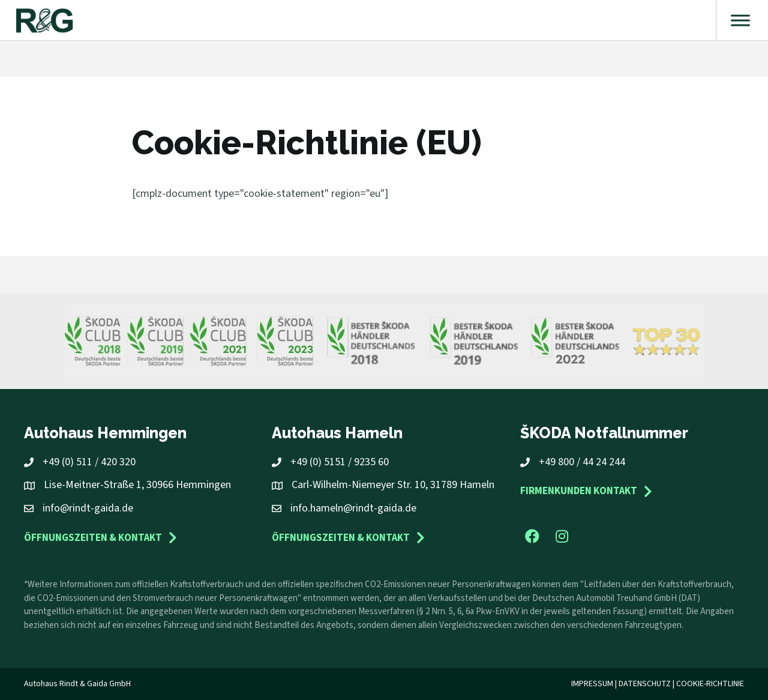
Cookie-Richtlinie (710, 684)
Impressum (592, 684)
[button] (532, 536)
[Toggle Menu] (740, 20)
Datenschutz (645, 684)
